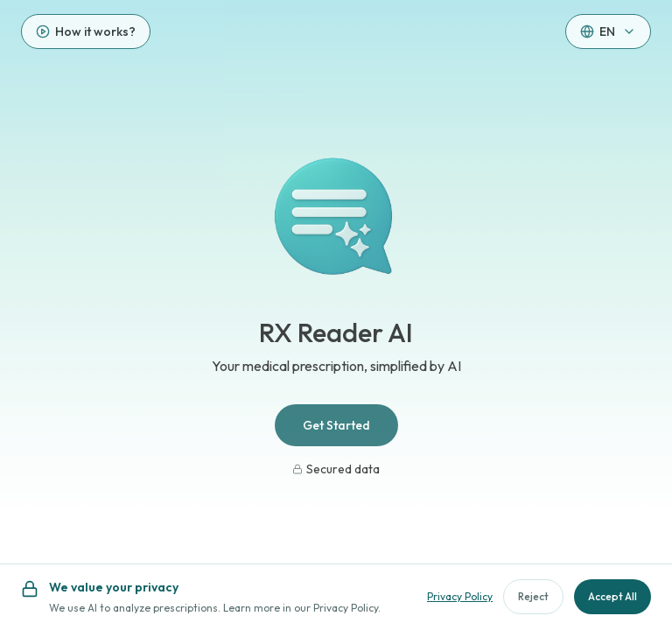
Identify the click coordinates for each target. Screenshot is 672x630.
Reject (533, 596)
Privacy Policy (460, 596)
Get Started (336, 425)
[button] (608, 31)
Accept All (612, 596)
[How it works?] (86, 31)
